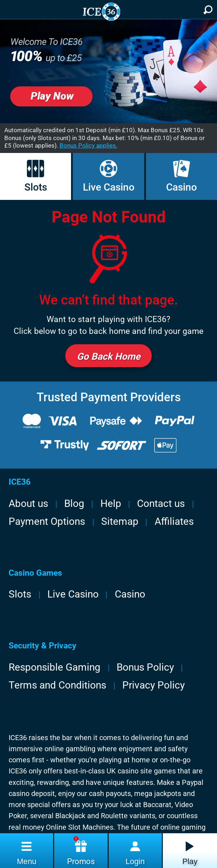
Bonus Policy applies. (88, 145)
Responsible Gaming (55, 667)
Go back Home (108, 356)
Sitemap (120, 521)
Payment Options (47, 521)
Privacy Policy (154, 685)
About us (28, 503)
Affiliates (174, 521)
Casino (181, 176)
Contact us (161, 503)
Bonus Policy (145, 667)
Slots (36, 176)
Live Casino (109, 176)
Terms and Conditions (57, 685)
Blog (74, 503)
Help (111, 503)
